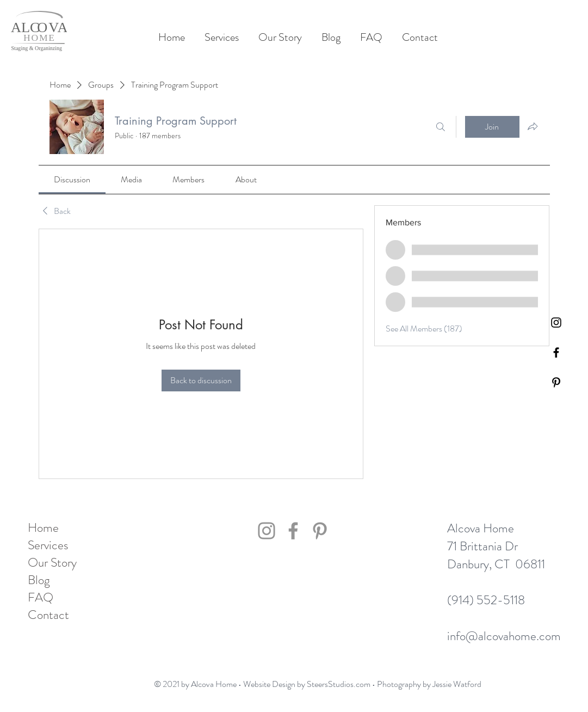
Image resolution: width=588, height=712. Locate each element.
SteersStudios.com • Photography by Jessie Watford (394, 684)
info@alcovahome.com (504, 636)
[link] (72, 179)
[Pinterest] (556, 382)
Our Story (52, 563)
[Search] (441, 127)
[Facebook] (293, 531)
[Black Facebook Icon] (556, 352)
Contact (48, 615)
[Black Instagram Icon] (556, 323)
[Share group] (533, 126)
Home (43, 528)
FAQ (41, 598)
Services (48, 545)
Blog (39, 580)
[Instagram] (267, 531)
